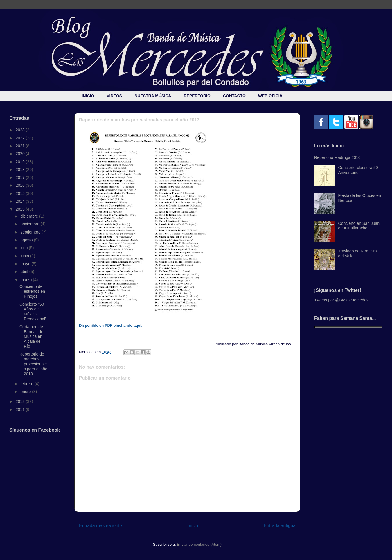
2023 (21, 130)
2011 (21, 410)
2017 (21, 177)
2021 (21, 146)
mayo (26, 264)
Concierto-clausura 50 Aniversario (358, 170)
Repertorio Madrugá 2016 (337, 157)
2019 (21, 162)
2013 (21, 209)
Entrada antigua (280, 526)
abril (25, 272)
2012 (21, 401)
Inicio (193, 526)
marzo (27, 280)
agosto (27, 240)
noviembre (30, 224)
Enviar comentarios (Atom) (199, 544)
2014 (21, 201)
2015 (21, 193)
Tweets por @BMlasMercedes (341, 300)
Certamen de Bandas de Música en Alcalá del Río (31, 336)
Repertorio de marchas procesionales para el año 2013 (33, 364)
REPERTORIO (197, 96)
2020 (21, 154)
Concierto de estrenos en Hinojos (32, 291)
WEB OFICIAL (272, 96)
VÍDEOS (114, 96)
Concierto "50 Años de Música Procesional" (33, 311)
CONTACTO (234, 96)
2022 (21, 138)
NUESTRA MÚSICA (153, 96)
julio (25, 248)
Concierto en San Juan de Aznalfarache (359, 226)
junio (25, 256)
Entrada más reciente (100, 526)
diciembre (30, 216)
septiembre (31, 232)
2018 (21, 170)
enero (26, 392)
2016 (21, 185)
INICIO (88, 96)
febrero (27, 384)
